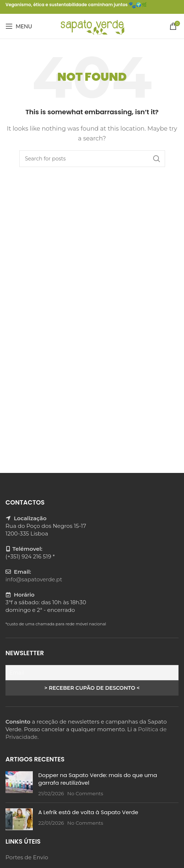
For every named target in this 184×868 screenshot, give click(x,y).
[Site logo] (92, 26)
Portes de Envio (27, 857)
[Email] (92, 673)
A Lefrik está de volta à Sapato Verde (88, 812)
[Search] (92, 159)
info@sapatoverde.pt (34, 579)
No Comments (85, 793)
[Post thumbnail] (19, 784)
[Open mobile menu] (19, 26)
